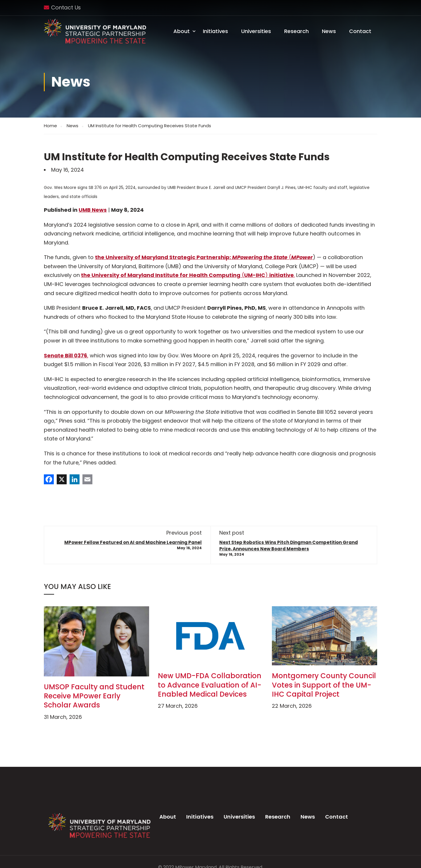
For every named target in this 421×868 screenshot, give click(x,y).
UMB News (93, 210)
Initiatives (215, 31)
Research (296, 31)
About (182, 31)
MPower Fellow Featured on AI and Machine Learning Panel (133, 542)
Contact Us (66, 7)
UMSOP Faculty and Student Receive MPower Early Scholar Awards (94, 696)
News (329, 31)
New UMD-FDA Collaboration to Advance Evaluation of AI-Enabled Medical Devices (210, 685)
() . (268, 275)
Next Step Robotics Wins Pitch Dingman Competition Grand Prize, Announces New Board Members (289, 546)
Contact (360, 31)
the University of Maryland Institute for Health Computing (161, 275)
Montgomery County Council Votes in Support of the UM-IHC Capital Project (324, 685)
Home (50, 126)
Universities (256, 31)
